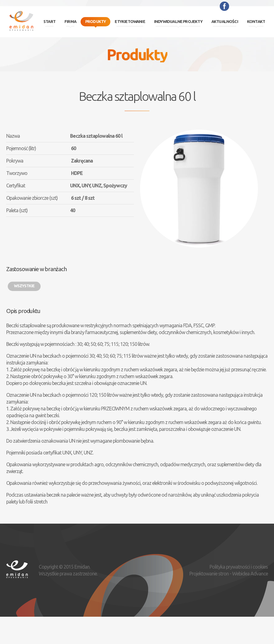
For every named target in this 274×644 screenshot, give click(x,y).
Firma (70, 21)
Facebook (224, 6)
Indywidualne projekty (178, 21)
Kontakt (256, 21)
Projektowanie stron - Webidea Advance (229, 574)
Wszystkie (24, 286)
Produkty (96, 21)
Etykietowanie (130, 21)
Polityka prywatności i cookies (239, 567)
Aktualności (225, 21)
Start (49, 21)
